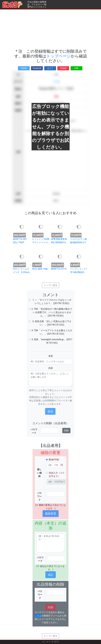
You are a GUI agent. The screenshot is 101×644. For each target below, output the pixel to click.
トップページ (59, 56)
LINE (76, 68)
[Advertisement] (50, 29)
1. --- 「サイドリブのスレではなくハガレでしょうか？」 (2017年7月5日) (52, 302)
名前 (51, 356)
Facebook (37, 68)
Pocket (63, 68)
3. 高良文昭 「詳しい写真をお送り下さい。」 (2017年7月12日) (52, 323)
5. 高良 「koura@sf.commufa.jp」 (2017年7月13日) (52, 341)
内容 (51, 368)
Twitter (24, 68)
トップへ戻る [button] (51, 285)
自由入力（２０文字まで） (57, 475)
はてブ (50, 68)
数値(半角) (54, 460)
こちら (38, 616)
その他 (56, 82)
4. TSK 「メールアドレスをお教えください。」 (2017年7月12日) (52, 332)
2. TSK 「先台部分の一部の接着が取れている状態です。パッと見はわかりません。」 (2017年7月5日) (52, 312)
